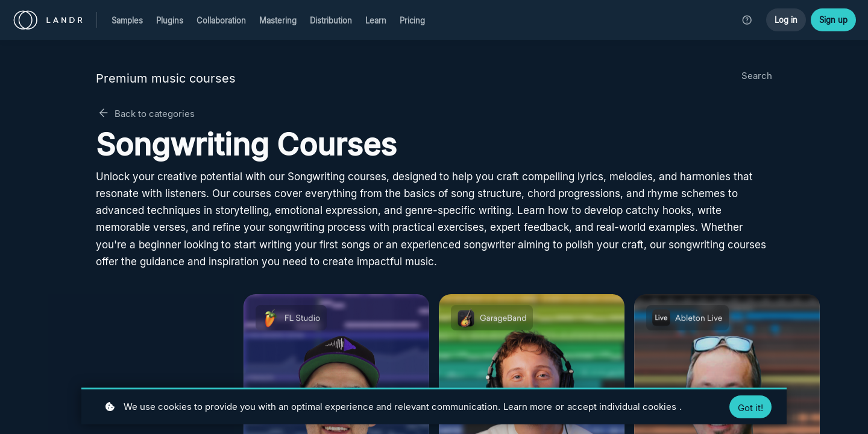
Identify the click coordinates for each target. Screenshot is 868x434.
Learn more (528, 407)
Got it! (750, 408)
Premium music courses (166, 78)
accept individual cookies (622, 407)
